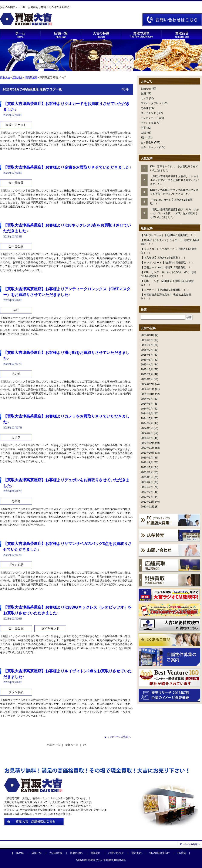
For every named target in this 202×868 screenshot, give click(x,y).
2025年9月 (147, 340)
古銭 (143, 133)
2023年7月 (147, 467)
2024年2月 (147, 433)
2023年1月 (147, 497)
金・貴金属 (147, 142)
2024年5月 (147, 418)
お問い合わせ (116, 853)
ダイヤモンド (148, 113)
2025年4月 (147, 365)
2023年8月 (147, 463)
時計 (143, 138)
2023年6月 (147, 472)
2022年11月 (148, 507)
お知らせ (146, 89)
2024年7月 (147, 409)
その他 (145, 108)
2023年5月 (147, 477)
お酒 (143, 93)
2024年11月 (148, 389)
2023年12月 (148, 443)
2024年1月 (147, 438)
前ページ (55, 745)
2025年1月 (147, 379)
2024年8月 (147, 404)
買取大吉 (5, 78)
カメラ (145, 98)
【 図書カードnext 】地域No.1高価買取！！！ (167, 267)
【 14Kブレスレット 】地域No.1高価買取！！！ (168, 235)
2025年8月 (147, 345)
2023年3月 (147, 487)
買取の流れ (76, 853)
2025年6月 (147, 355)
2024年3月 (147, 428)
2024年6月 (147, 414)
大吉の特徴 (56, 853)
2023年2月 (147, 492)
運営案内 (137, 853)
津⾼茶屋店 (31, 78)
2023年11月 (148, 448)
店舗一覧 (37, 853)
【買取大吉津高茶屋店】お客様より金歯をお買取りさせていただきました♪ (67, 167)
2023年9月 (147, 458)
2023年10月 (148, 453)
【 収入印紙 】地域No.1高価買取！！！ (163, 258)
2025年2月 (147, 374)
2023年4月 (147, 482)
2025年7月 (147, 350)
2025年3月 (147, 369)
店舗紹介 (17, 78)
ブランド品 (147, 123)
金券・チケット (150, 147)
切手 (143, 128)
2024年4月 (147, 423)
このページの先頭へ (119, 737)
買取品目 (95, 853)
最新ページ (72, 745)
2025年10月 (148, 335)
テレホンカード (150, 118)
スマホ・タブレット (152, 103)
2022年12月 (148, 502)
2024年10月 (148, 394)
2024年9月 (147, 399)
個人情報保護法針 (159, 853)
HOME (20, 853)
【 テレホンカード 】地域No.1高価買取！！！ (167, 263)
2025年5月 (147, 360)
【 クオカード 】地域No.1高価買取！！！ (165, 290)
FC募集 (182, 853)
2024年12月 (148, 384)
